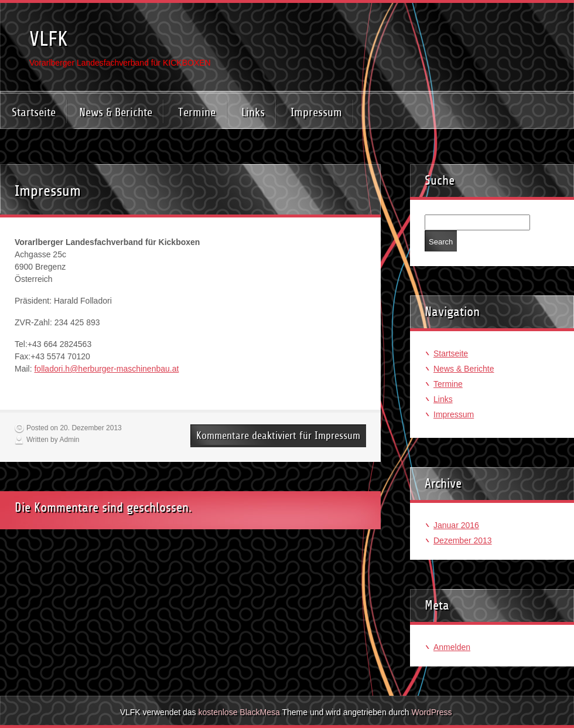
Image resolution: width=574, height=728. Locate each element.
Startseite (34, 112)
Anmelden (452, 647)
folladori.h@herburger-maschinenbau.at (106, 369)
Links (253, 112)
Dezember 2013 (463, 540)
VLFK (49, 39)
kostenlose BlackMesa (239, 712)
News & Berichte (116, 112)
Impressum (316, 112)
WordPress (431, 712)
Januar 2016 (456, 525)
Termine (197, 112)
